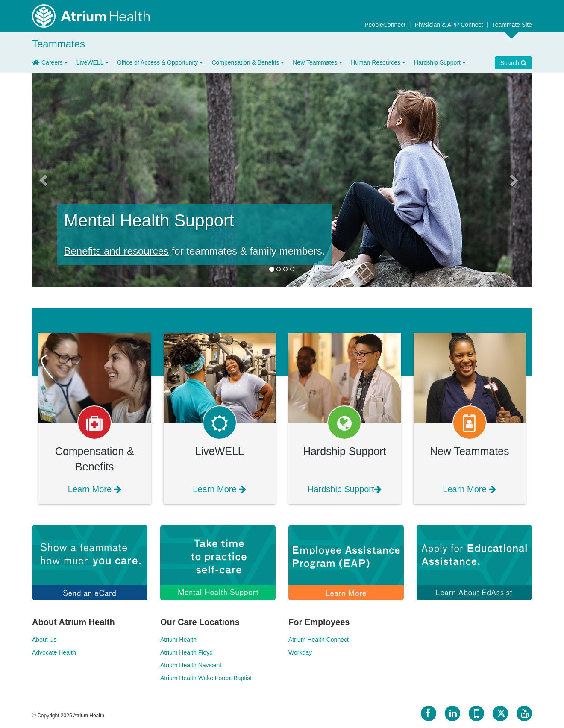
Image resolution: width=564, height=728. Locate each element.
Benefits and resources (116, 251)
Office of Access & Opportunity (160, 62)
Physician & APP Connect (449, 25)
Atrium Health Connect (319, 640)
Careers (55, 62)
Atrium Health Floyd (187, 652)
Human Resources (378, 62)
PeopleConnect (386, 25)
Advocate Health (54, 652)
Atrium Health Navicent (191, 665)
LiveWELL (93, 62)
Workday (300, 652)
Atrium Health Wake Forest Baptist (206, 678)
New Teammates (317, 62)
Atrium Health (178, 640)
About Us (44, 640)
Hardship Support (440, 62)
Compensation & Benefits (248, 62)
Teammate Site (512, 25)
